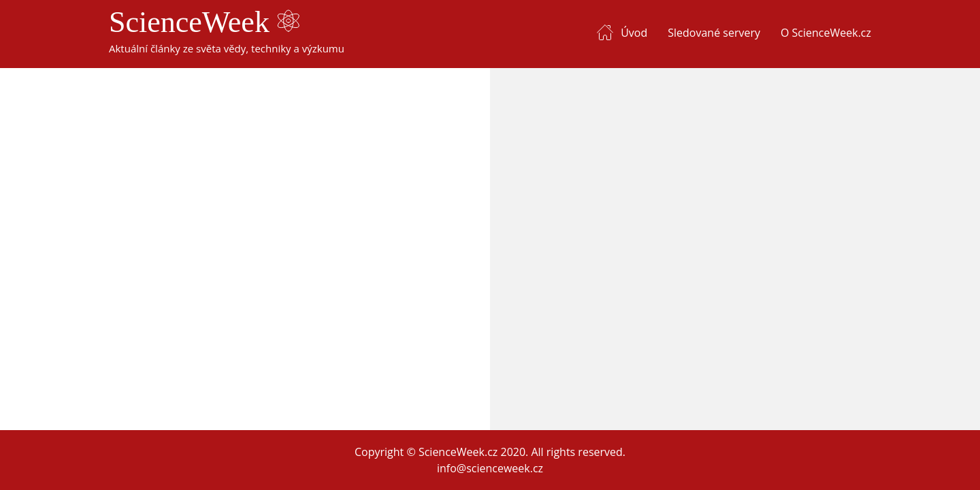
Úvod (634, 33)
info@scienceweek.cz (490, 468)
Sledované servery (714, 33)
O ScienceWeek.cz (826, 33)
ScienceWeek (204, 22)
